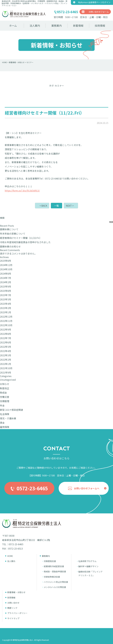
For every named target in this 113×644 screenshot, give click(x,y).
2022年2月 (6, 360)
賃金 (2, 423)
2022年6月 (6, 342)
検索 (2, 218)
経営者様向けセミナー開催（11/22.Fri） (21, 238)
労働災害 (5, 397)
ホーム (13, 26)
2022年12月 (6, 317)
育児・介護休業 (8, 418)
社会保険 (5, 414)
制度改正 (5, 388)
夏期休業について (9, 229)
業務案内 (56, 26)
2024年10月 (6, 269)
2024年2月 (6, 282)
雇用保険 (5, 427)
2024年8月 (6, 274)
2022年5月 (6, 347)
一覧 (56, 206)
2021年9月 (6, 372)
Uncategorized (8, 380)
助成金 (3, 393)
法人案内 (35, 26)
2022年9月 (6, 329)
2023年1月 (6, 312)
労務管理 (5, 401)
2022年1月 (6, 364)
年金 (2, 405)
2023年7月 (6, 295)
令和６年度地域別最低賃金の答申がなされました (25, 242)
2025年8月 (6, 261)
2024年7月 (6, 278)
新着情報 (78, 26)
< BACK (43, 206)
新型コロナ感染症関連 (12, 410)
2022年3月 (6, 355)
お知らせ (5, 384)
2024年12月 (6, 265)
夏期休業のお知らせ (10, 246)
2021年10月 (6, 368)
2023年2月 (6, 308)
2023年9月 (6, 286)
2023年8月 (6, 291)
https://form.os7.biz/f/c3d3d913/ (22, 191)
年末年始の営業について (13, 234)
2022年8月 (6, 334)
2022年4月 (6, 351)
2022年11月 (6, 321)
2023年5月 (6, 299)
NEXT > (70, 206)
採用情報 (100, 26)
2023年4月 (6, 304)
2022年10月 (6, 325)
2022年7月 (6, 338)
